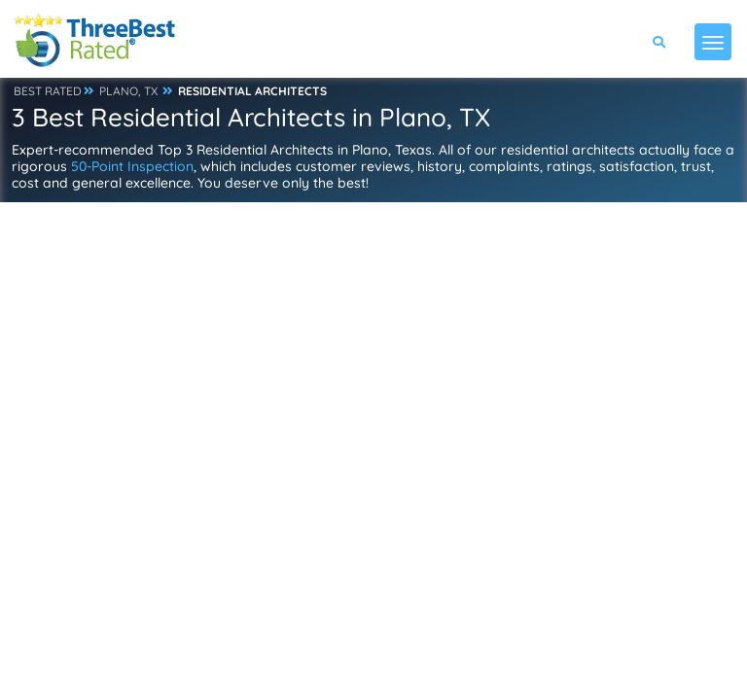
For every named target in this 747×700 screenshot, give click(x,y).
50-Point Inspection (132, 166)
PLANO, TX (128, 91)
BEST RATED (48, 91)
